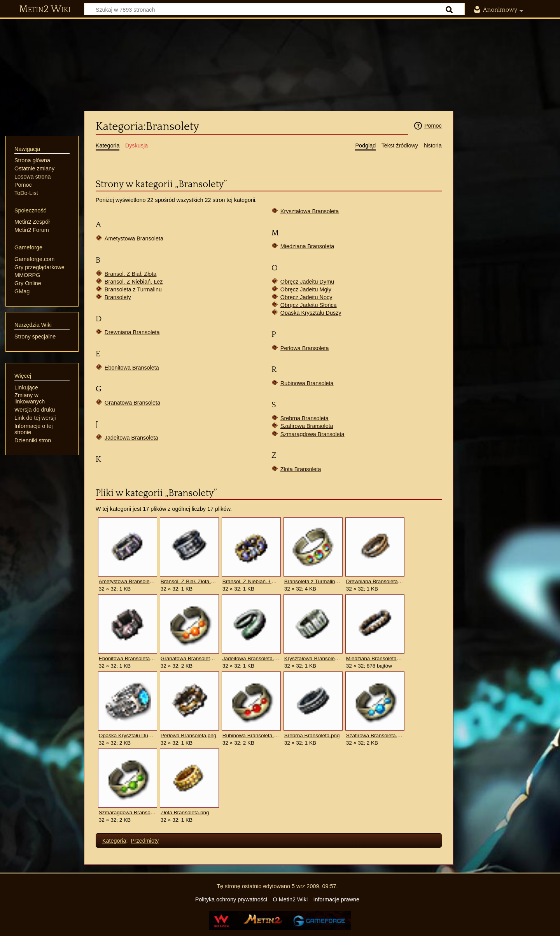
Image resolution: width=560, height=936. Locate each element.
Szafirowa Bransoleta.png (375, 735)
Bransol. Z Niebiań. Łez (134, 282)
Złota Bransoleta (301, 469)
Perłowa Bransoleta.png (189, 735)
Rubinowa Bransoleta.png (251, 735)
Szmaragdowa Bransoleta (312, 434)
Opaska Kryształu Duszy (311, 313)
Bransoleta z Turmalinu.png (313, 581)
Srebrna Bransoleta (304, 418)
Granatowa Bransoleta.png (189, 658)
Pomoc (433, 126)
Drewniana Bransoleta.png (375, 581)
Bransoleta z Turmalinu (133, 289)
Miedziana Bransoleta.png (375, 658)
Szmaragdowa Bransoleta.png (127, 812)
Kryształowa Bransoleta (310, 211)
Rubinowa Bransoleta (307, 383)
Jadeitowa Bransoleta (131, 438)
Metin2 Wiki (45, 9)
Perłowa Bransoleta (305, 348)
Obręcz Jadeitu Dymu (307, 282)
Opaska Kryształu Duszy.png (127, 735)
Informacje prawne (336, 899)
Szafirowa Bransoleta (307, 426)
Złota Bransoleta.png (185, 812)
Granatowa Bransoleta (132, 403)
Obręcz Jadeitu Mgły (306, 289)
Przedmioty (145, 841)
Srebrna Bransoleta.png (312, 735)
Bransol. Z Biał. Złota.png (189, 581)
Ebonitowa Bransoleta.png (127, 658)
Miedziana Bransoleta (307, 246)
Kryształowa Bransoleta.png (313, 658)
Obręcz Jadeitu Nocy (306, 297)
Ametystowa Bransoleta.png (127, 581)
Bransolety (118, 297)
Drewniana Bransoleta (132, 332)
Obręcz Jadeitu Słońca (309, 305)
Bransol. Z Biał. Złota (131, 274)
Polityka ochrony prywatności (231, 899)
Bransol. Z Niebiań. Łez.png (251, 581)
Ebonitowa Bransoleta (132, 368)
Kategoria (114, 841)
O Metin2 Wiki (290, 899)
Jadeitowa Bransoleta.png (251, 658)
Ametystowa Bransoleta (134, 238)
